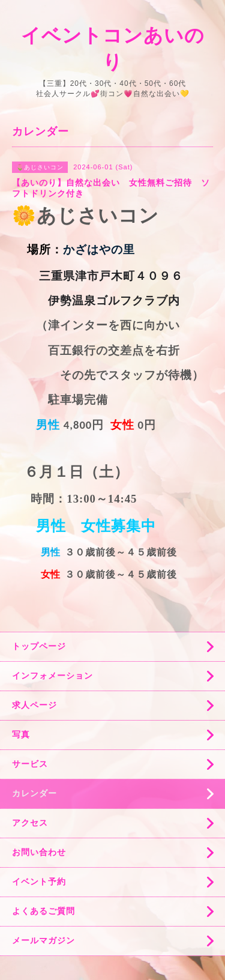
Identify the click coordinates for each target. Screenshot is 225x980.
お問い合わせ (39, 852)
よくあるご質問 (43, 911)
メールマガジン (43, 940)
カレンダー (34, 793)
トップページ (39, 646)
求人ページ (34, 705)
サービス (30, 764)
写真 (21, 734)
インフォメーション (52, 676)
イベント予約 (39, 882)
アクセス (30, 823)
